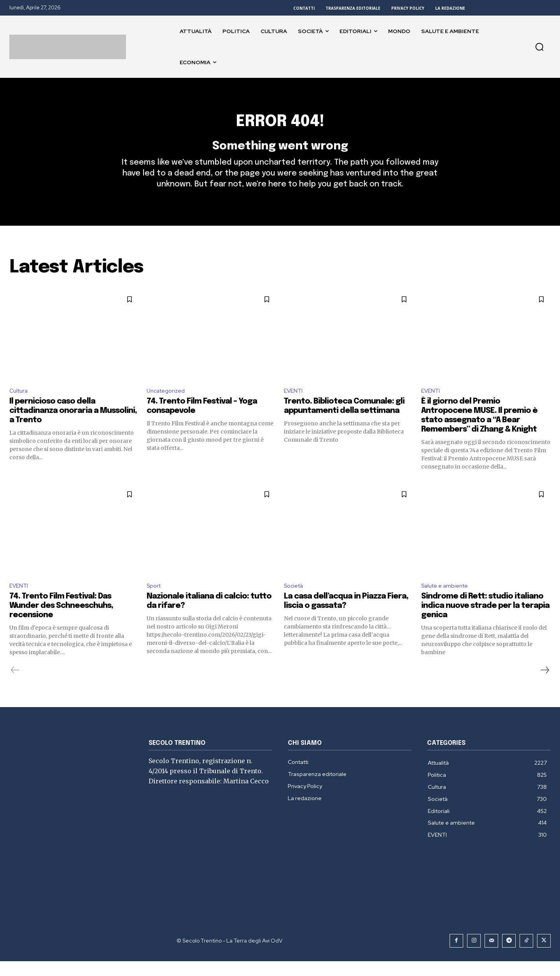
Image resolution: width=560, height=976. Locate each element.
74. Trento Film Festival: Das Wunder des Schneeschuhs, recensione (61, 621)
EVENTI (294, 404)
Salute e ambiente (448, 600)
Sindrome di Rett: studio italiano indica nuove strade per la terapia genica (485, 621)
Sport (155, 600)
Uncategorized (168, 404)
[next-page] (544, 685)
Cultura (20, 404)
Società (295, 600)
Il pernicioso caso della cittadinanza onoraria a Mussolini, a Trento (73, 424)
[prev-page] (15, 685)
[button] (539, 47)
